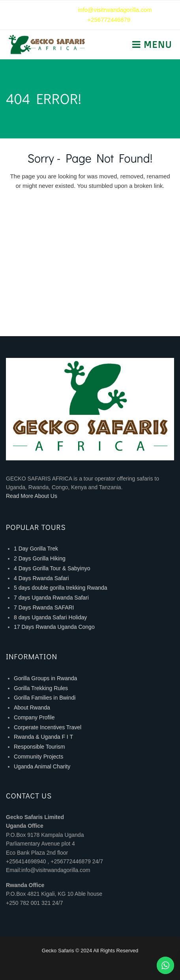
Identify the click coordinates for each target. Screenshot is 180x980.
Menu (157, 44)
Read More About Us (32, 496)
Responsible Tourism (39, 747)
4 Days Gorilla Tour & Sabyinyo (52, 568)
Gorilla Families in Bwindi (45, 698)
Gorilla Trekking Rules (41, 688)
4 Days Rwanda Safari (41, 578)
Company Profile (34, 717)
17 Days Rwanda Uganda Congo (54, 627)
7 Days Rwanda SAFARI (44, 607)
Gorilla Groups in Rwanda (45, 678)
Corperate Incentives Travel (48, 727)
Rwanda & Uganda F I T (43, 737)
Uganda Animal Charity (42, 766)
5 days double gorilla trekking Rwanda (61, 588)
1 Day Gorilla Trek (36, 549)
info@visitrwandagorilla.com (115, 10)
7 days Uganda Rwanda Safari (51, 598)
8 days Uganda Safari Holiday (50, 617)
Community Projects (38, 757)
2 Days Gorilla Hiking (40, 558)
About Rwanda (32, 708)
